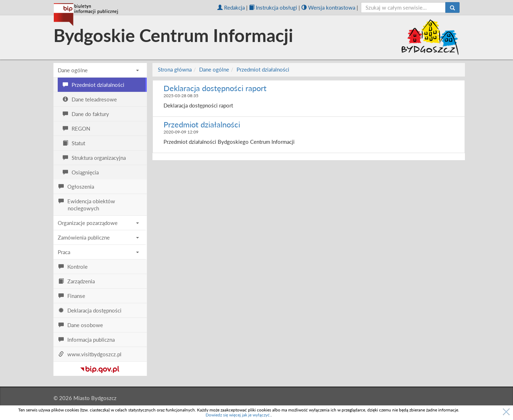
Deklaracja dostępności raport (215, 88)
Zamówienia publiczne (98, 237)
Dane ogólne (98, 70)
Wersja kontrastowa (328, 7)
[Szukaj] (452, 7)
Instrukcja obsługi (273, 7)
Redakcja (231, 7)
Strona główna (175, 69)
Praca (98, 252)
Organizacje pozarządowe (98, 223)
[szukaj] (403, 7)
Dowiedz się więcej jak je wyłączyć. (238, 415)
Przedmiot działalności (263, 69)
